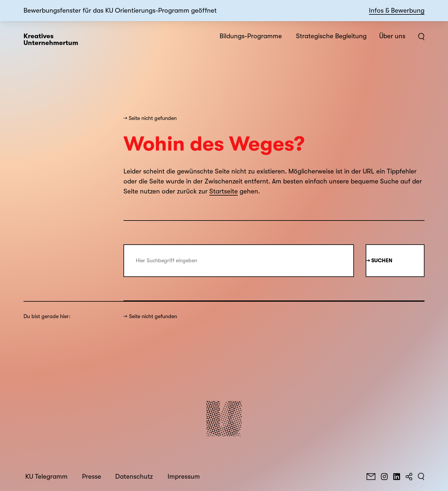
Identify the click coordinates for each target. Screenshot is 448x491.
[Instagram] (384, 477)
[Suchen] (421, 477)
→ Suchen (379, 260)
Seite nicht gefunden (153, 316)
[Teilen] (409, 477)
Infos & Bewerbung (397, 11)
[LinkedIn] (397, 477)
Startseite (224, 191)
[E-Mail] (371, 477)
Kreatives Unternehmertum (51, 40)
